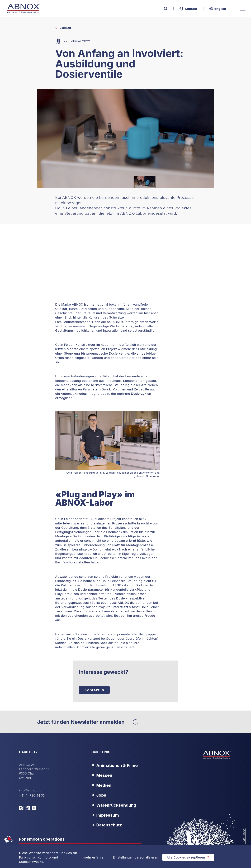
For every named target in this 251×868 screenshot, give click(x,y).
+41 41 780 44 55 (32, 795)
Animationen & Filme (115, 765)
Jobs (99, 795)
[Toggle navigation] (243, 9)
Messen (102, 775)
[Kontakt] (94, 690)
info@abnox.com (32, 790)
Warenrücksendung (114, 805)
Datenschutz (107, 825)
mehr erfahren (94, 857)
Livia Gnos (244, 836)
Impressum (105, 815)
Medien (101, 785)
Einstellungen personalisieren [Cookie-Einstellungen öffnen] (136, 857)
